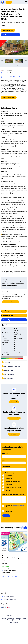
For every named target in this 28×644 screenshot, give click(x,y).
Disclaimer (10, 619)
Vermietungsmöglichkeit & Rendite (13, 486)
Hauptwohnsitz (9, 483)
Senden (6, 514)
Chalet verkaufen (17, 619)
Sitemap (24, 617)
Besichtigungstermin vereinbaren (11, 35)
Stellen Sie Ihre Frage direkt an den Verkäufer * (14, 493)
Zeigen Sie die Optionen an (11, 300)
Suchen (9, 2)
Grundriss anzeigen (14, 64)
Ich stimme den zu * (15, 505)
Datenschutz (18, 617)
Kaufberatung (9, 474)
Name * (4, 459)
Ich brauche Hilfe (14, 433)
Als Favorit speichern (8, 567)
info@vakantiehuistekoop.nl (9, 598)
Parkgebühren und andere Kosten (13, 480)
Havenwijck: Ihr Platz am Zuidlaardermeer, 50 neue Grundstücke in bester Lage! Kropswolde (11, 556)
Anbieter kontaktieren (8, 30)
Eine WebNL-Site (14, 621)
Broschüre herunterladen (9, 96)
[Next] (26, 527)
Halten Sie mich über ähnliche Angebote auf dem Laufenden (16, 509)
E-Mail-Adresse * (6, 452)
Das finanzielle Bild (14, 417)
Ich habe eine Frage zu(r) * (9, 472)
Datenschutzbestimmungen (18, 504)
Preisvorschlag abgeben (9, 318)
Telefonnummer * (6, 465)
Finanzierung (9, 477)
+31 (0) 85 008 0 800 (8, 595)
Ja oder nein (14, 401)
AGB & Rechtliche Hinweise (8, 617)
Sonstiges (8, 489)
